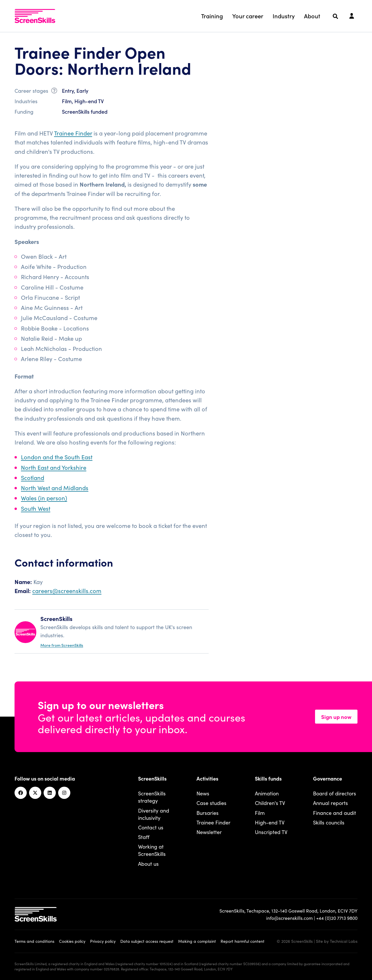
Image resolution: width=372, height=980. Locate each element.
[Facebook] (21, 793)
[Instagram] (64, 793)
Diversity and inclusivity (154, 814)
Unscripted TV (271, 832)
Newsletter (209, 832)
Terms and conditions (34, 941)
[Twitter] (35, 793)
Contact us (151, 827)
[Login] (352, 16)
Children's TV (270, 803)
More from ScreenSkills (62, 645)
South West (36, 508)
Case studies (211, 803)
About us (148, 864)
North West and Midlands (55, 488)
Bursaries (208, 813)
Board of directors (335, 793)
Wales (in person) (44, 498)
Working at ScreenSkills (152, 850)
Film (260, 813)
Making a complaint (197, 941)
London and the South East (57, 457)
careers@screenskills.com (67, 590)
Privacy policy (103, 941)
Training (212, 16)
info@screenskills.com (289, 918)
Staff (144, 837)
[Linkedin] (50, 793)
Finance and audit (335, 813)
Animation (267, 793)
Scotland (33, 477)
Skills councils (329, 822)
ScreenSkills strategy (152, 797)
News (203, 793)
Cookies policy (72, 941)
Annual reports (330, 803)
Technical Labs (344, 941)
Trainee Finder (73, 133)
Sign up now (336, 717)
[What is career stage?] (54, 92)
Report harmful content (243, 941)
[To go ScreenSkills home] (35, 16)
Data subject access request (147, 941)
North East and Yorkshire (54, 467)
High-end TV (270, 822)
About (312, 16)
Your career (248, 16)
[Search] (335, 16)
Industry (284, 16)
